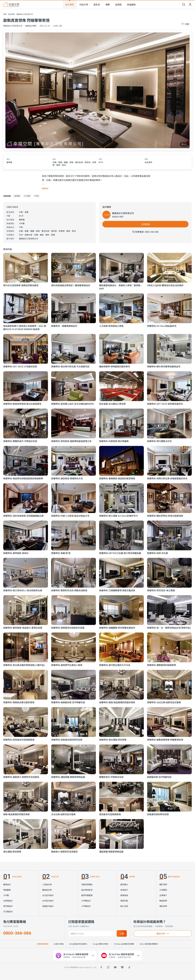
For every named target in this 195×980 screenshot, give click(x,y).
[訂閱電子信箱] (92, 933)
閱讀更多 (45, 188)
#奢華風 (17, 196)
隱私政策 (163, 906)
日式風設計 (8, 911)
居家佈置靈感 (87, 895)
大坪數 (6, 895)
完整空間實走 (87, 884)
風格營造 (124, 895)
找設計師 (84, 4)
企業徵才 (163, 895)
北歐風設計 (8, 901)
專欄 (108, 4)
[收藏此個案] (185, 24)
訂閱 (122, 933)
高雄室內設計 (48, 906)
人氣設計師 (47, 884)
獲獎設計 (7, 884)
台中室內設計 (48, 901)
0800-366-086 (17, 933)
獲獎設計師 (47, 890)
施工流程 (124, 906)
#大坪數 (27, 196)
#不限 (36, 196)
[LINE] (122, 967)
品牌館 (118, 4)
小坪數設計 (86, 906)
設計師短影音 (87, 890)
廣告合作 (162, 933)
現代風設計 (8, 906)
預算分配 (124, 901)
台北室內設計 (48, 895)
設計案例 (70, 4)
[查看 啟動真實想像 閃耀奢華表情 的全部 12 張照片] (97, 90)
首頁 (5, 14)
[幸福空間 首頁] (11, 4)
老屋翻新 (7, 890)
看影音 (97, 4)
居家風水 (124, 884)
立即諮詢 (145, 224)
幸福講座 (131, 4)
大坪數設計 (86, 901)
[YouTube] (115, 967)
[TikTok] (129, 967)
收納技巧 (124, 890)
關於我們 (163, 884)
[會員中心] (190, 4)
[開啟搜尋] (184, 4)
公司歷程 (163, 890)
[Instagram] (108, 967)
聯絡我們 (163, 901)
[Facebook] (101, 967)
